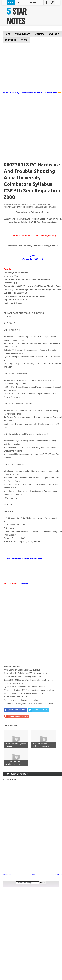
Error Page (31, 3)
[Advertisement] (15, 893)
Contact (20, 3)
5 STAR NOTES (17, 16)
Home (11, 3)
